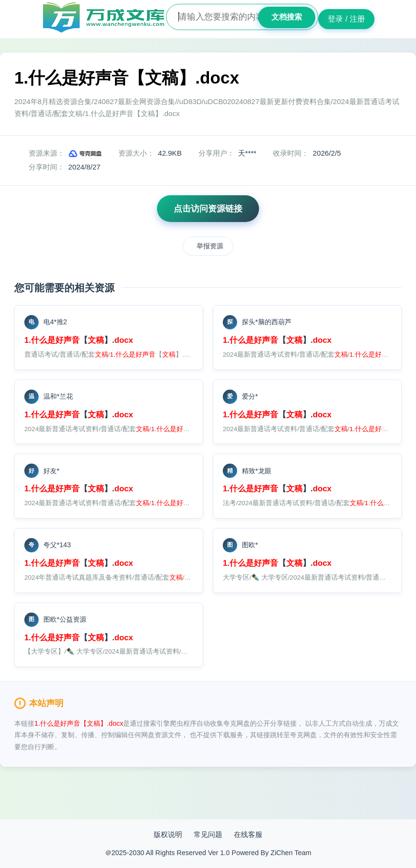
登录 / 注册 (346, 19)
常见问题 (208, 834)
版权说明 (168, 834)
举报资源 (210, 246)
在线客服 (248, 834)
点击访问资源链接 (208, 209)
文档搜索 (287, 17)
